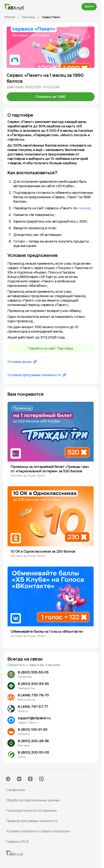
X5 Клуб (10, 17)
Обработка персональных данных (33, 800)
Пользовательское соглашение (31, 811)
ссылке (84, 208)
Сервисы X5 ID (17, 842)
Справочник (16, 790)
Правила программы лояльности (32, 821)
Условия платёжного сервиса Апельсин (38, 831)
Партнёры (28, 17)
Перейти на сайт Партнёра (51, 348)
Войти (89, 7)
